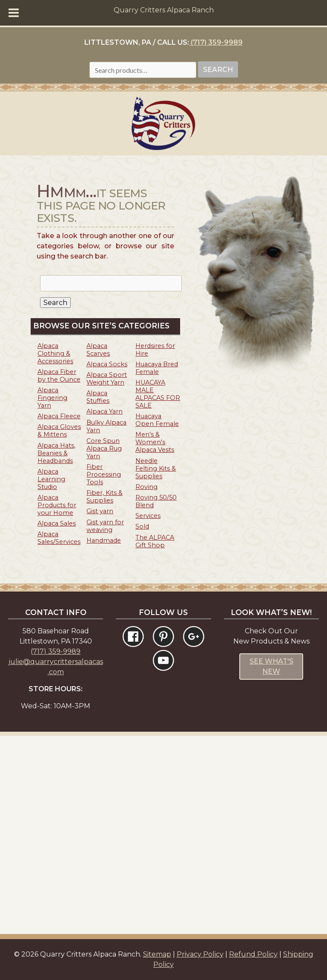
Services (148, 516)
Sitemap (157, 954)
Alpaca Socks (107, 364)
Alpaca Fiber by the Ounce (59, 376)
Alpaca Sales (57, 523)
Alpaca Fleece (59, 416)
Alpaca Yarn (105, 411)
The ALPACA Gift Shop (155, 541)
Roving (146, 487)
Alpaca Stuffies (98, 397)
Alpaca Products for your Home (57, 505)
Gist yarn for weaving (105, 526)
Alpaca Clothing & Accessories (55, 353)
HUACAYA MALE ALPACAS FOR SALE (158, 394)
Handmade (104, 540)
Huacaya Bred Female (157, 368)
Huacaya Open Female (157, 420)
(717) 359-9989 (216, 42)
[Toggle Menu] (14, 13)
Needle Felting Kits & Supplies (156, 468)
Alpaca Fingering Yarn (52, 398)
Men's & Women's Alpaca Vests (155, 442)
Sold (142, 526)
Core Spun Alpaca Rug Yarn (104, 448)
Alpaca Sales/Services (59, 538)
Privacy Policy (200, 954)
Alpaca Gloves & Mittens (59, 431)
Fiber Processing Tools (104, 474)
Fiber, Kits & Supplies (105, 497)
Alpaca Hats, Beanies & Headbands (56, 453)
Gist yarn (100, 511)
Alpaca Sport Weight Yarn (107, 379)
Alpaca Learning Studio (51, 479)
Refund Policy (253, 954)
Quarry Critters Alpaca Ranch (164, 10)
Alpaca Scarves (98, 350)
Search (218, 70)
